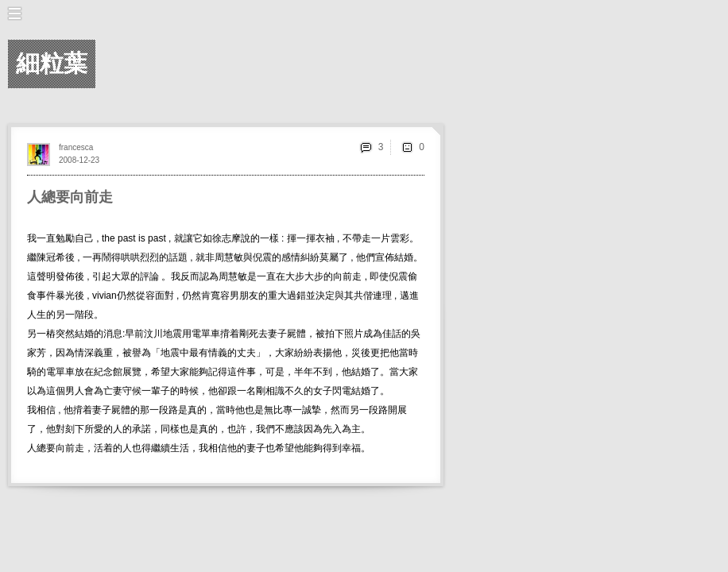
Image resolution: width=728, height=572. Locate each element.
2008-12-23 (79, 160)
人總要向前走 (70, 197)
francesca (76, 147)
